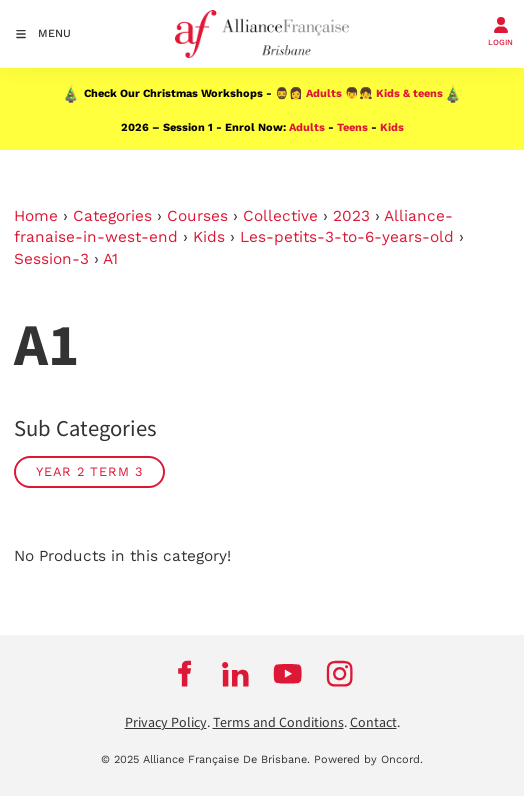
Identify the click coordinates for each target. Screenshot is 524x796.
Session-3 (51, 259)
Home (36, 216)
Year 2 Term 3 (89, 471)
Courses (197, 216)
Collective (280, 216)
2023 (351, 216)
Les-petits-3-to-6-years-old (347, 237)
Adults (324, 93)
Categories (112, 216)
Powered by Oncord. (368, 759)
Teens (352, 127)
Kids (392, 127)
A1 (110, 259)
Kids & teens (409, 93)
